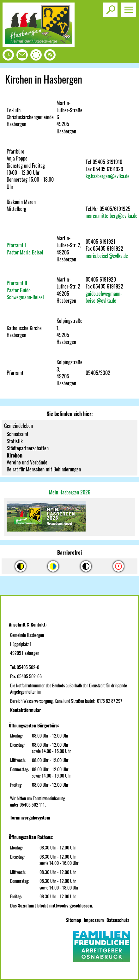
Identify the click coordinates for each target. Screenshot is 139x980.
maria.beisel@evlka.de (107, 256)
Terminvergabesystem (30, 817)
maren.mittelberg (102, 216)
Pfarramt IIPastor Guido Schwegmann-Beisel (25, 290)
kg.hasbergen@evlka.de (108, 176)
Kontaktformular (25, 710)
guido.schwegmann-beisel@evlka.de (104, 297)
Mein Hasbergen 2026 (70, 492)
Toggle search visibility (111, 7)
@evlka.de (128, 216)
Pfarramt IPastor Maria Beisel (25, 248)
